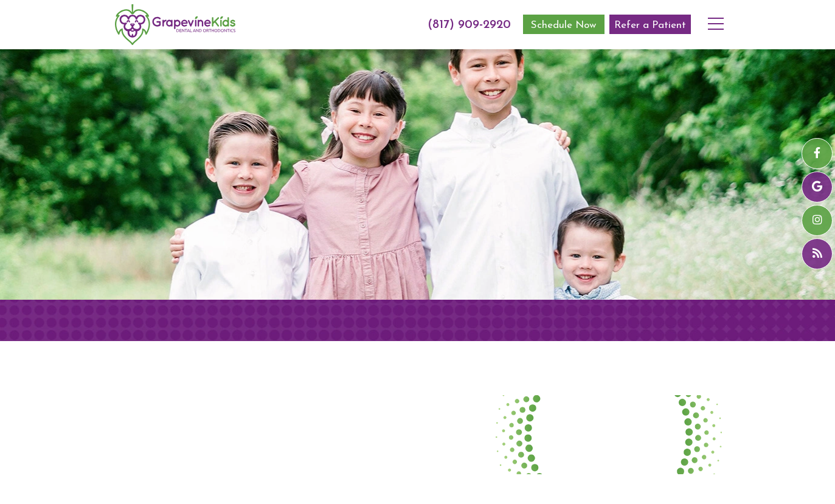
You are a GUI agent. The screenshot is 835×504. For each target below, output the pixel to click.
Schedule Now (563, 25)
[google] (817, 187)
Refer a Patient (650, 25)
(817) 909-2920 (469, 25)
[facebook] (817, 154)
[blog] (817, 254)
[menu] (721, 15)
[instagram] (817, 220)
